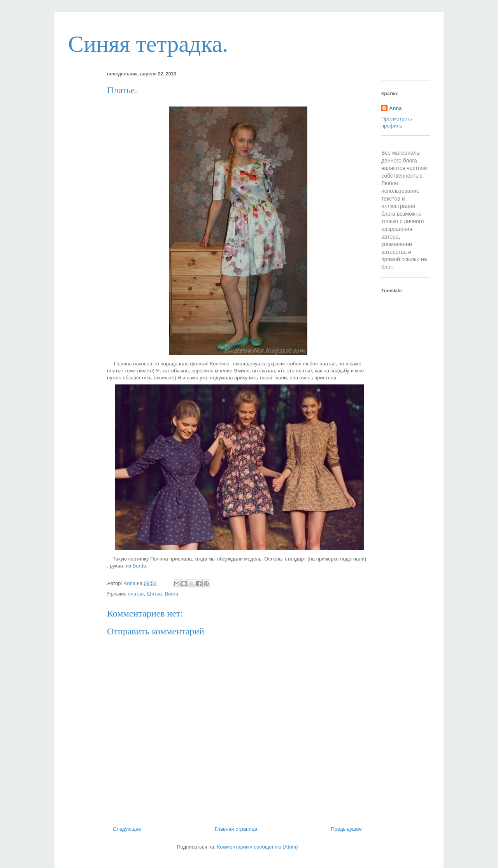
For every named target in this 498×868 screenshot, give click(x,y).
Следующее (127, 829)
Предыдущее (346, 829)
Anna (395, 108)
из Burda (135, 566)
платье (136, 594)
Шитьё (154, 594)
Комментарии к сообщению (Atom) (258, 847)
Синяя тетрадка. (148, 44)
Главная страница (236, 829)
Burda (171, 594)
